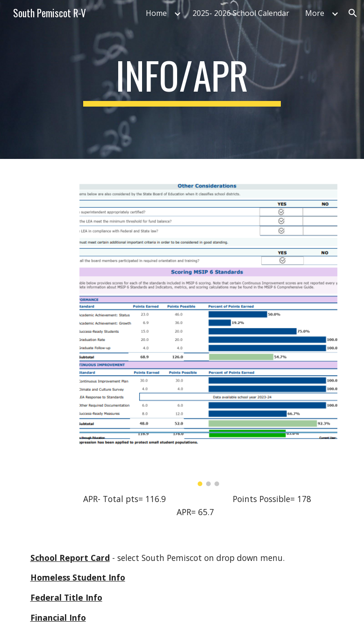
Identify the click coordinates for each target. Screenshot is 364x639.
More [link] (315, 13)
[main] (182, 79)
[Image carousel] (208, 328)
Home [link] (156, 13)
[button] (353, 13)
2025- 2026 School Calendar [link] (241, 13)
